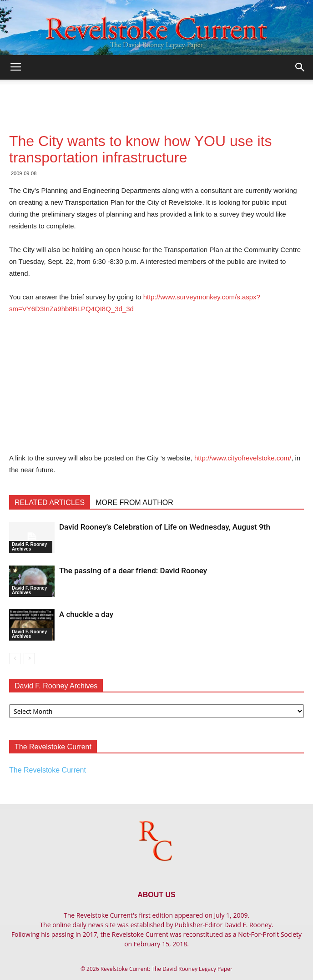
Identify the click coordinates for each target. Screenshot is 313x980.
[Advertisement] (156, 96)
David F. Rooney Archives (29, 547)
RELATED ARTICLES (50, 503)
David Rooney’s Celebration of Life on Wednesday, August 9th (165, 527)
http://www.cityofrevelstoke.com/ (243, 458)
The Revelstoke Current (48, 770)
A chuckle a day (86, 614)
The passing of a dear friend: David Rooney (133, 571)
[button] (300, 67)
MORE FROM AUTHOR (134, 503)
